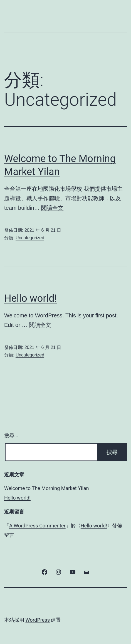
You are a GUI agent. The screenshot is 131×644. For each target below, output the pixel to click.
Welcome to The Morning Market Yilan (47, 488)
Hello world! (31, 298)
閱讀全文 (52, 208)
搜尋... (11, 436)
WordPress (37, 620)
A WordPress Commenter (37, 526)
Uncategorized (30, 238)
